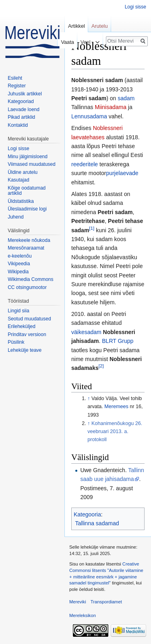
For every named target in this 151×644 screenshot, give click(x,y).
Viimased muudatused (32, 164)
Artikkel (77, 26)
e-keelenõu (20, 256)
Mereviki (78, 602)
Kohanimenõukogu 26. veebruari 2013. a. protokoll (115, 431)
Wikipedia (18, 272)
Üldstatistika (21, 201)
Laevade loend (24, 109)
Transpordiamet (106, 602)
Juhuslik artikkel (25, 94)
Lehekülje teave (25, 350)
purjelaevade (122, 173)
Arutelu (100, 26)
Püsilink (16, 342)
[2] (101, 366)
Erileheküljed (22, 326)
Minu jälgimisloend (28, 157)
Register (17, 86)
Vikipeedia (19, 264)
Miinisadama (111, 107)
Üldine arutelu (23, 172)
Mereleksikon (83, 615)
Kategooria (87, 514)
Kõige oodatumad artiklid (27, 191)
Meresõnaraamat (26, 248)
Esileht (15, 78)
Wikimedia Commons (30, 279)
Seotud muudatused (29, 319)
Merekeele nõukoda (29, 240)
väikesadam (86, 332)
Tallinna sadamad (97, 523)
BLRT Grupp (118, 341)
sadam (126, 98)
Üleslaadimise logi (27, 209)
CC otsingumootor (27, 287)
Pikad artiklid (21, 117)
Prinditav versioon (27, 334)
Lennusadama (89, 116)
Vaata (65, 42)
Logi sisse (135, 7)
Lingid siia (18, 311)
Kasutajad (18, 180)
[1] (92, 228)
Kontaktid (18, 125)
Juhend (16, 217)
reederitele (85, 164)
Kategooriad (21, 101)
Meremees (116, 407)
